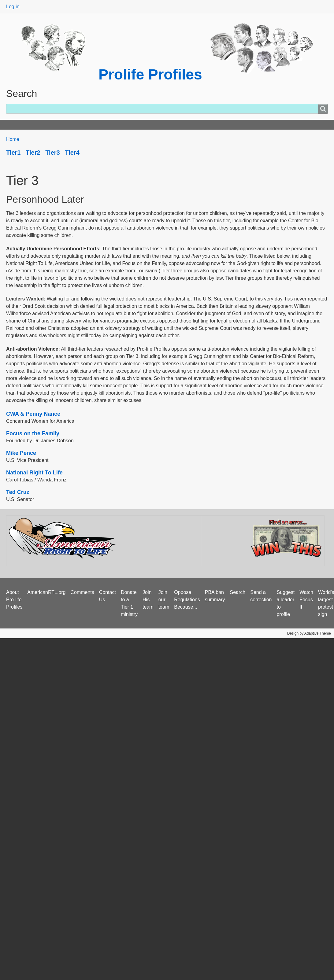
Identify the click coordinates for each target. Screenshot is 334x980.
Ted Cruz (18, 492)
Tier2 (33, 153)
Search (238, 592)
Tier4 (72, 153)
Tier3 (52, 153)
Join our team (164, 600)
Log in (13, 7)
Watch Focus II (306, 600)
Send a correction (261, 596)
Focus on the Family (33, 433)
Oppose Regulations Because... (187, 600)
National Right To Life (34, 473)
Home (16, 125)
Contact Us (108, 596)
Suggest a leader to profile (286, 603)
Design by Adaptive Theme (309, 633)
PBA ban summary (215, 596)
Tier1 (13, 153)
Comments (82, 592)
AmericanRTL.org (46, 592)
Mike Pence (21, 453)
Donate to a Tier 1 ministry (129, 603)
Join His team (148, 600)
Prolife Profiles (150, 74)
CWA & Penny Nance (33, 414)
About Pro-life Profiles (14, 600)
